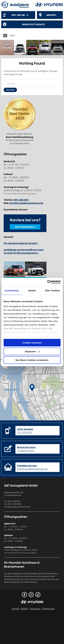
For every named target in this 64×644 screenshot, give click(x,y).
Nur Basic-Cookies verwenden (32, 360)
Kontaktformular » (26, 449)
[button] (12, 36)
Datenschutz (48, 608)
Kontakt (16, 608)
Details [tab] (32, 290)
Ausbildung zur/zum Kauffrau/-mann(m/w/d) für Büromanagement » (24, 251)
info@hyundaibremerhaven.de (26, 203)
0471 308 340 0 (25, 431)
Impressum (35, 608)
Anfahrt (51, 15)
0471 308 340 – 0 (20, 15)
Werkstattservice (34, 24)
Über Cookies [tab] (53, 290)
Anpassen (32, 351)
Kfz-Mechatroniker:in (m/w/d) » (21, 243)
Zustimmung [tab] (12, 290)
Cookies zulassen (32, 343)
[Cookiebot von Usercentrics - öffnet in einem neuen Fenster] (47, 282)
